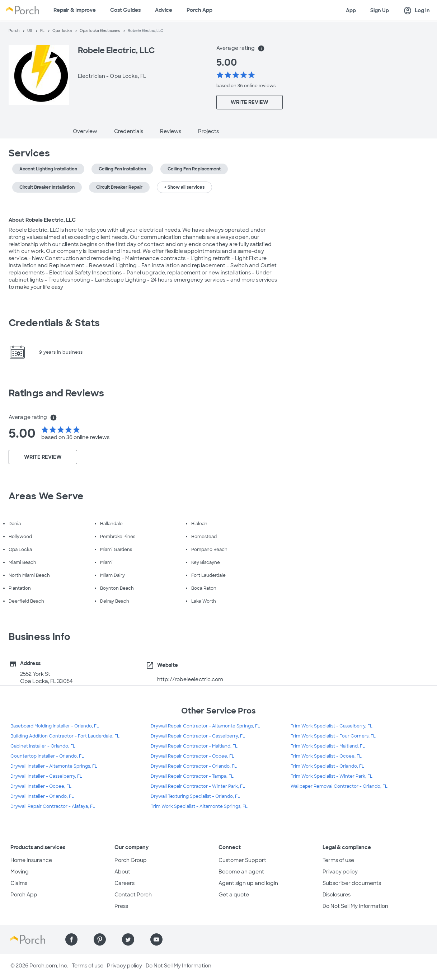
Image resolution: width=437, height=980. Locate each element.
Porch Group (131, 860)
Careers (124, 883)
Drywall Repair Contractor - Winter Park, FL (198, 786)
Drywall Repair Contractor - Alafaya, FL (53, 806)
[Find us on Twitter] (128, 939)
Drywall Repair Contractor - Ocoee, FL (192, 756)
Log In (417, 11)
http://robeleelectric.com (190, 679)
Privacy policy (340, 872)
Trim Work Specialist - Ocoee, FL (326, 756)
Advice (164, 10)
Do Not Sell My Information (355, 906)
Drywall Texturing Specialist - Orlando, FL (195, 796)
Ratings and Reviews (56, 393)
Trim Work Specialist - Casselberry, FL (332, 726)
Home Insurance (31, 860)
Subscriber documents (352, 883)
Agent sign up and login (248, 883)
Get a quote (234, 895)
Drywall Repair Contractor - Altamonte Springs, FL (205, 726)
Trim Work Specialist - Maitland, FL (328, 746)
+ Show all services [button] (184, 187)
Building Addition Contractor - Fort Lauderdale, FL (65, 736)
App (351, 10)
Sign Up (380, 10)
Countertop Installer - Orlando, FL (47, 756)
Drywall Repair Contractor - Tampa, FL (192, 776)
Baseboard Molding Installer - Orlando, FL (55, 726)
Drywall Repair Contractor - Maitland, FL (194, 746)
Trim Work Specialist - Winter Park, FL (332, 776)
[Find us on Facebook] (71, 939)
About (122, 872)
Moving (20, 872)
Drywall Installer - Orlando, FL (42, 796)
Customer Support (242, 860)
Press (121, 906)
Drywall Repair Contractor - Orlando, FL (194, 766)
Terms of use (338, 860)
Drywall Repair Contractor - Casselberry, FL (198, 736)
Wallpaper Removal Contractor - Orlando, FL (339, 786)
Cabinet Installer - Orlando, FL (43, 746)
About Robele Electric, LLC (42, 220)
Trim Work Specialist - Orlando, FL (327, 766)
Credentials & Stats (54, 323)
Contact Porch (133, 895)
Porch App (199, 10)
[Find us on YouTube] (156, 939)
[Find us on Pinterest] (100, 939)
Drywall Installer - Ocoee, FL (41, 786)
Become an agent (241, 872)
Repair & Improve (75, 10)
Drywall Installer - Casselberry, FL (46, 776)
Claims (19, 883)
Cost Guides (125, 10)
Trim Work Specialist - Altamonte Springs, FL (199, 806)
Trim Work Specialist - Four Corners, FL (333, 736)
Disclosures (337, 895)
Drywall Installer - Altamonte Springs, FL (54, 766)
